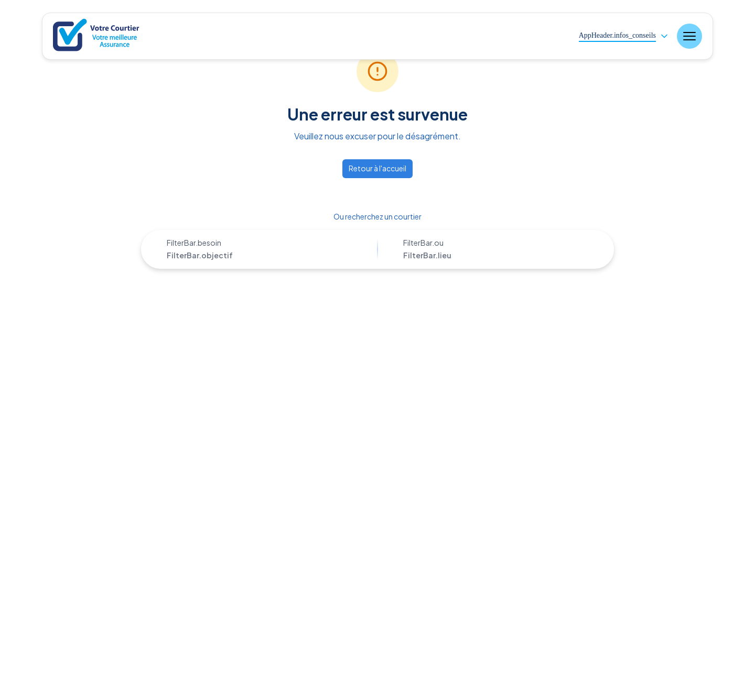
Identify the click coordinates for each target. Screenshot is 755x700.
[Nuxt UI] (97, 36)
